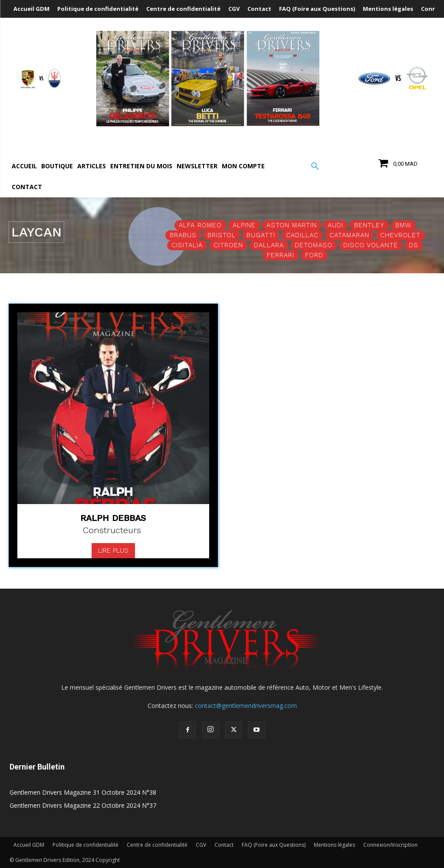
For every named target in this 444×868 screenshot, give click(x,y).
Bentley (369, 225)
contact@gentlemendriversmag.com (246, 706)
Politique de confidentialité (86, 845)
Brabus (183, 235)
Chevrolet (400, 235)
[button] (315, 167)
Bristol (222, 235)
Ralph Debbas (113, 518)
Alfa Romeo (200, 225)
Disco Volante (371, 245)
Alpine (244, 225)
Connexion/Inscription (390, 845)
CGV (201, 845)
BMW (403, 225)
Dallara (269, 245)
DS (414, 245)
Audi (335, 225)
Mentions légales (334, 845)
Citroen (228, 245)
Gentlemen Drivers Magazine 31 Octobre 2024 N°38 (83, 792)
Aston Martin (292, 225)
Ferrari (281, 255)
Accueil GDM (29, 845)
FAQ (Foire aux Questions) (274, 845)
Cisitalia (187, 245)
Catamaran (349, 235)
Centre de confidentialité (157, 845)
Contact (224, 845)
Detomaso (314, 245)
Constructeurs (112, 530)
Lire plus (113, 550)
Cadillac (302, 235)
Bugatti (261, 235)
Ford (314, 255)
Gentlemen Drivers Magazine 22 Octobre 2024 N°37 (83, 805)
